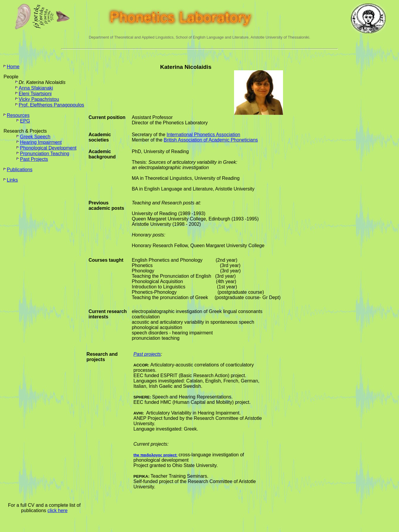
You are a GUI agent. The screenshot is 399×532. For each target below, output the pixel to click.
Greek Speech (35, 137)
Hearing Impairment (41, 142)
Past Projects (34, 159)
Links (12, 180)
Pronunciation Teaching (44, 154)
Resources (18, 115)
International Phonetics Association (204, 135)
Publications (20, 170)
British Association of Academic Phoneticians (211, 140)
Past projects (147, 354)
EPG (25, 121)
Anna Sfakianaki (36, 88)
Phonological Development (48, 148)
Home (13, 67)
